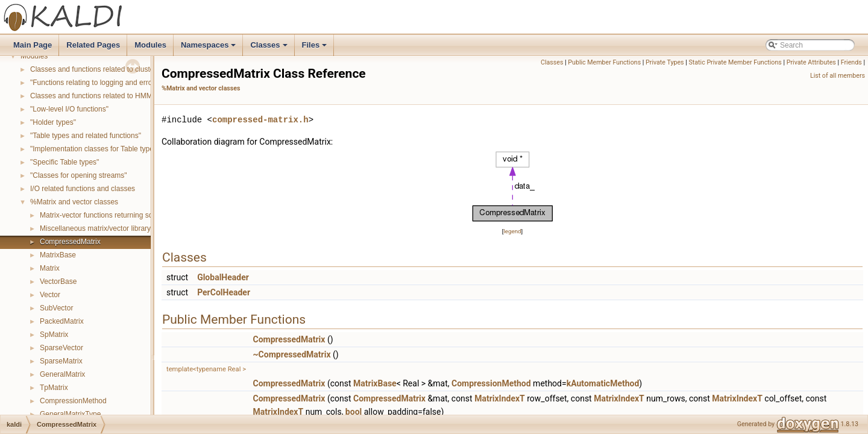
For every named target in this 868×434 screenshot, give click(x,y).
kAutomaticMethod (603, 383)
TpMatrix (54, 388)
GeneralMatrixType (70, 414)
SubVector (56, 308)
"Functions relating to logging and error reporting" (109, 83)
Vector (50, 295)
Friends (851, 62)
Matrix (50, 268)
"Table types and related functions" (86, 136)
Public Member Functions (604, 62)
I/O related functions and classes (83, 189)
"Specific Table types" (64, 162)
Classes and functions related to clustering (98, 69)
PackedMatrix (62, 321)
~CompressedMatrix (292, 354)
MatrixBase (58, 255)
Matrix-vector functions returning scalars (104, 215)
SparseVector (61, 348)
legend (512, 231)
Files (316, 48)
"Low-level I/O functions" (69, 109)
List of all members (838, 76)
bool (354, 412)
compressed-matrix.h (260, 120)
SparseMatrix (61, 361)
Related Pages (93, 45)
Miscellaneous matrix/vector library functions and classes (131, 228)
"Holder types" (53, 122)
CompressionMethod (73, 401)
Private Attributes (811, 62)
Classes (269, 48)
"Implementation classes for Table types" (95, 149)
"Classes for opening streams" (79, 175)
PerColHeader (224, 292)
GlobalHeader (223, 277)
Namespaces (209, 48)
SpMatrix (54, 335)
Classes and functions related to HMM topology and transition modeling (144, 96)
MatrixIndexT (500, 398)
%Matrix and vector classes (74, 202)
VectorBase (58, 281)
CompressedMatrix (70, 242)
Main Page (33, 45)
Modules (150, 45)
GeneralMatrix (62, 374)
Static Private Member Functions (735, 62)
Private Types (665, 62)
